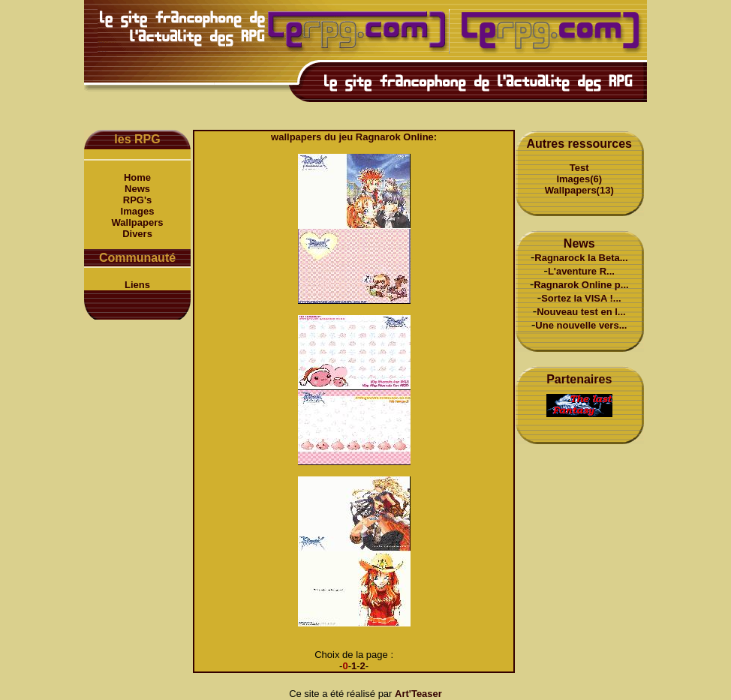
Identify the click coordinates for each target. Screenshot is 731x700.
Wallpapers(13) (579, 190)
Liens (137, 285)
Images (138, 211)
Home (137, 177)
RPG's (138, 200)
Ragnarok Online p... (581, 285)
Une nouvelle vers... (581, 325)
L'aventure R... (581, 271)
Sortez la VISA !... (581, 298)
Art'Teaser (418, 694)
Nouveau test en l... (581, 312)
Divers (137, 234)
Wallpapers (138, 222)
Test (579, 168)
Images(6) (579, 179)
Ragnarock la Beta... (581, 258)
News (137, 189)
